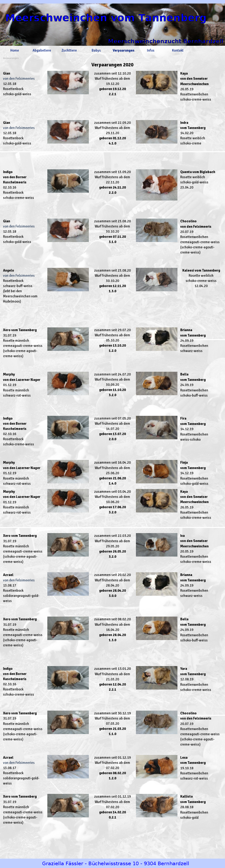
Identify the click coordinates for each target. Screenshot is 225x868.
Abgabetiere (42, 50)
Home (15, 50)
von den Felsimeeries (19, 79)
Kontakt (178, 50)
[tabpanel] (112, 65)
